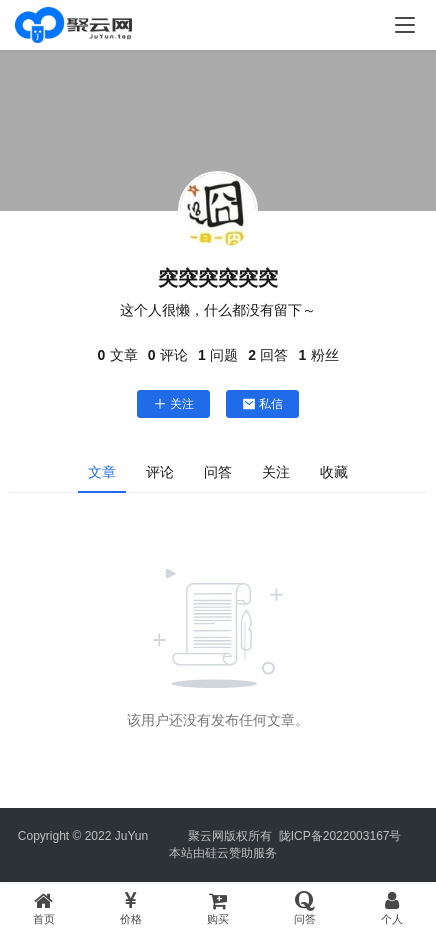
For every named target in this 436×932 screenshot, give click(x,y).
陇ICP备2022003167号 (340, 836)
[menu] (405, 25)
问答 (218, 472)
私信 (262, 404)
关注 (173, 404)
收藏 (334, 472)
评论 (160, 472)
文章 (102, 472)
